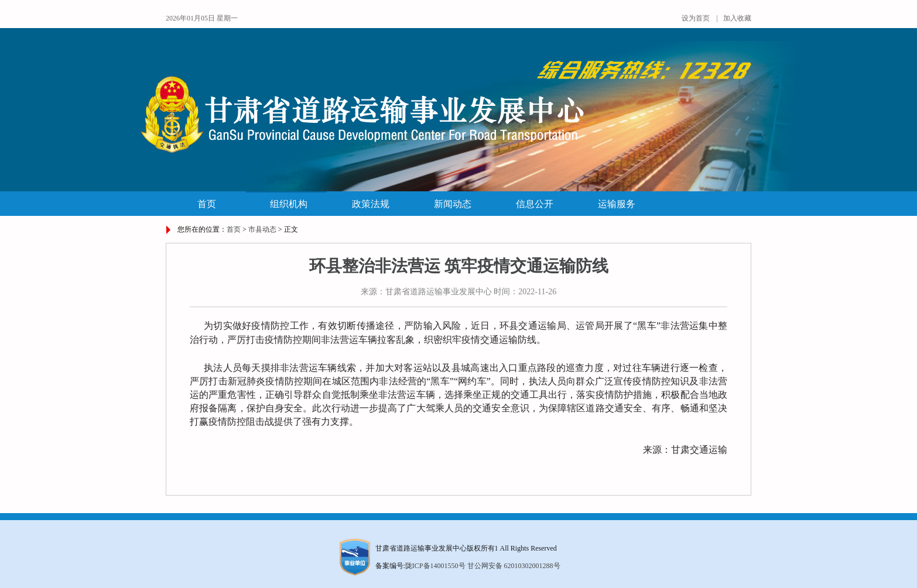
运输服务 (617, 204)
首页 (207, 204)
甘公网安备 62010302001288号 (514, 566)
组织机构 (289, 204)
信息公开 (535, 204)
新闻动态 (453, 204)
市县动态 (262, 229)
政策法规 (371, 204)
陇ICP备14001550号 (435, 566)
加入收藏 (737, 18)
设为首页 (696, 18)
